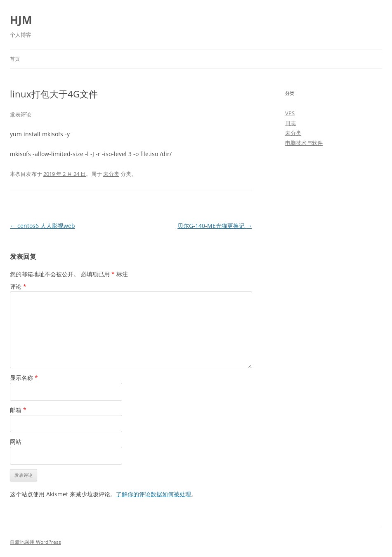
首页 (15, 59)
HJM (21, 20)
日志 (290, 123)
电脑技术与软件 (304, 143)
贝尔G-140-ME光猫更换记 (215, 226)
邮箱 (18, 410)
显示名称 (24, 378)
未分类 (111, 174)
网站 (16, 442)
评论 (18, 286)
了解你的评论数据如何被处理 (153, 494)
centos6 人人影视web (43, 226)
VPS (290, 113)
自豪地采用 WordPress (35, 542)
